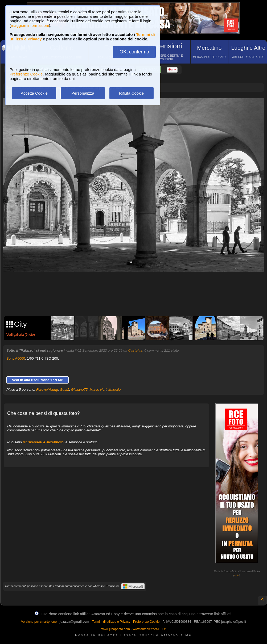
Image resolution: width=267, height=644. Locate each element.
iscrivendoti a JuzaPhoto (43, 442)
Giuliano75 (79, 390)
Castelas (135, 350)
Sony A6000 (16, 358)
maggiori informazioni (30, 25)
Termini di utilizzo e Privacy (111, 622)
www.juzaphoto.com (116, 629)
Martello (114, 390)
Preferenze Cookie (26, 74)
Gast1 (65, 390)
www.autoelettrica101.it (149, 629)
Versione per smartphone (39, 622)
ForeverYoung (47, 390)
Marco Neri (98, 390)
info (237, 575)
